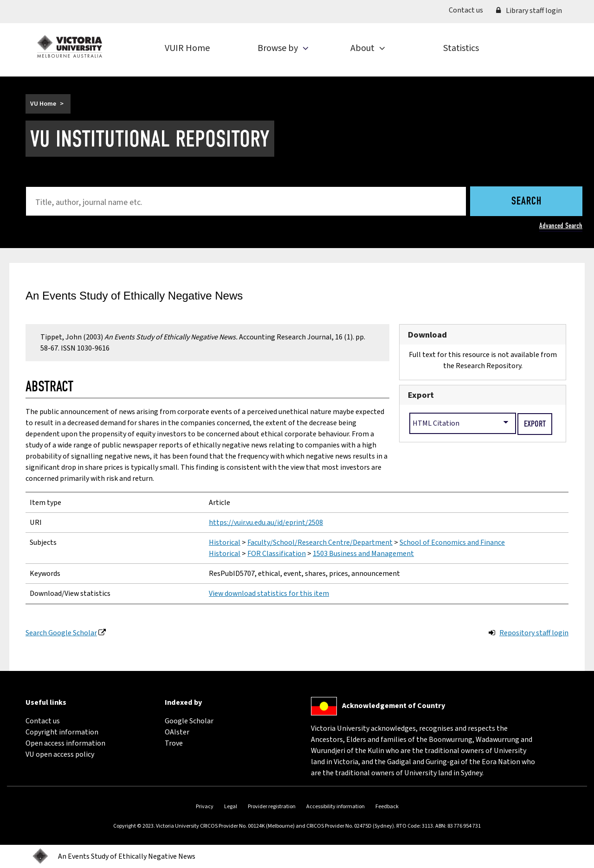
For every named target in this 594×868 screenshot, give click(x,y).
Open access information (65, 743)
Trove (174, 743)
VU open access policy (60, 754)
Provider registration (272, 807)
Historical (225, 542)
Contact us (469, 10)
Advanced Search (561, 226)
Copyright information (62, 732)
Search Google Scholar (61, 633)
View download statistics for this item (269, 594)
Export (421, 395)
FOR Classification (277, 554)
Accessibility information (336, 807)
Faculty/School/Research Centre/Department (320, 542)
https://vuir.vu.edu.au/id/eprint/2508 (266, 523)
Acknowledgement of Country (394, 706)
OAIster (177, 732)
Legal (231, 807)
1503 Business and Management (363, 554)
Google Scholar (189, 721)
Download (427, 335)
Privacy (205, 807)
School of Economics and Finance (452, 542)
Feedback (387, 807)
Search (526, 202)
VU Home (43, 104)
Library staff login (529, 11)
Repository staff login (534, 633)
